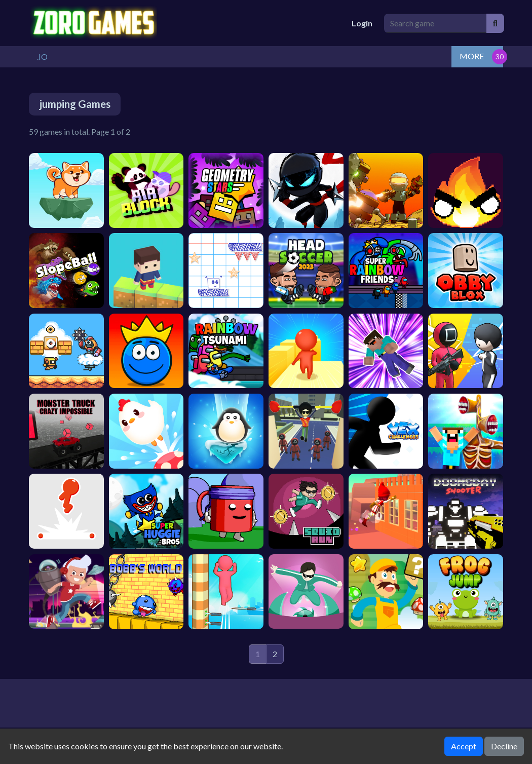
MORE (472, 56)
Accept (464, 746)
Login (362, 23)
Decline (504, 746)
